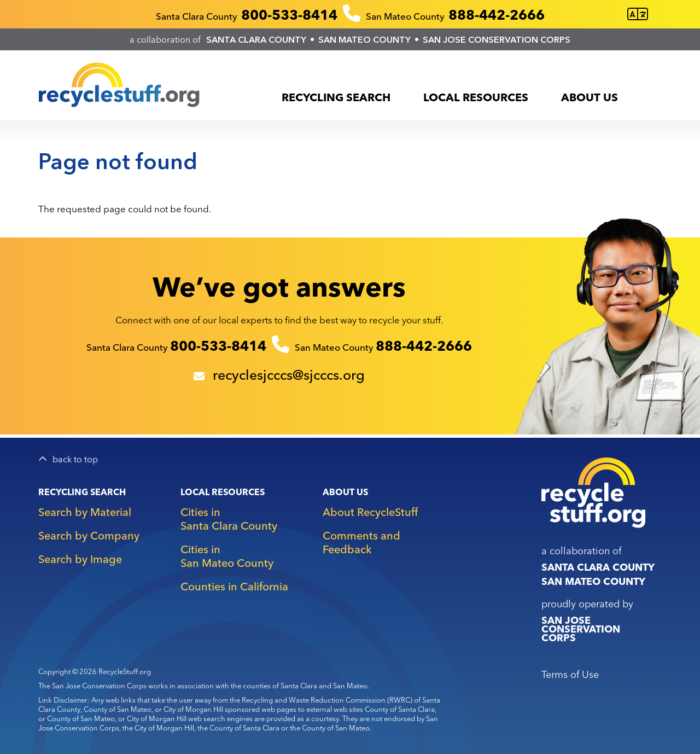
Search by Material (85, 512)
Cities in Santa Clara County (229, 519)
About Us (590, 97)
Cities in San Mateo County (227, 556)
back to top (75, 459)
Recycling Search (336, 97)
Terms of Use (570, 674)
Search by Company (89, 535)
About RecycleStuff (370, 512)
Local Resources (476, 97)
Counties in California (234, 586)
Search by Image (80, 559)
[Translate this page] (638, 14)
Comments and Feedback (361, 542)
